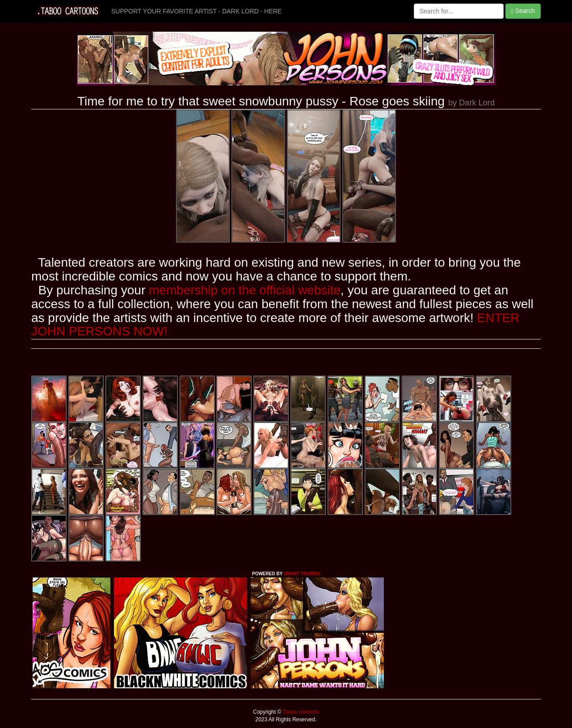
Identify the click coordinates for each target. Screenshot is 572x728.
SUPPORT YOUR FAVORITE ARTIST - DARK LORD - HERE (196, 11)
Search (523, 11)
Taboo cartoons (300, 712)
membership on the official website (245, 290)
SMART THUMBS (302, 574)
